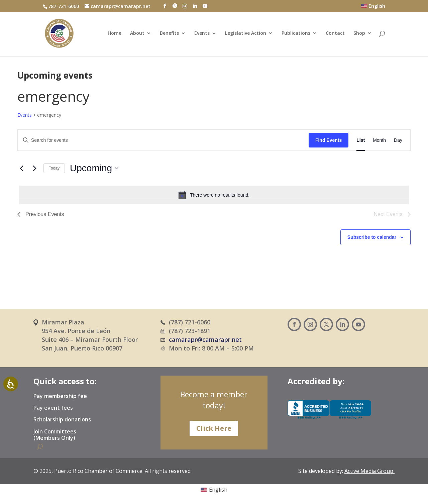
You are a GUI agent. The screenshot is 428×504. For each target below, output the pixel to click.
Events (202, 33)
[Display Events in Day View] (398, 140)
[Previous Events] (21, 168)
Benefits (169, 33)
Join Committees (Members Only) (55, 435)
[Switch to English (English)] (214, 489)
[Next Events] (34, 168)
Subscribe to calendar (372, 237)
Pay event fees (53, 408)
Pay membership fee (60, 396)
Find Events (329, 140)
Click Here (214, 428)
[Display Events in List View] (361, 140)
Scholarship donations (62, 420)
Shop (359, 33)
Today (54, 168)
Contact (335, 33)
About (137, 33)
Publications (296, 33)
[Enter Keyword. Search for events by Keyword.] (163, 140)
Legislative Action (246, 33)
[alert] (214, 195)
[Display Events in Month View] (379, 140)
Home (115, 33)
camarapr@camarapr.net (205, 339)
